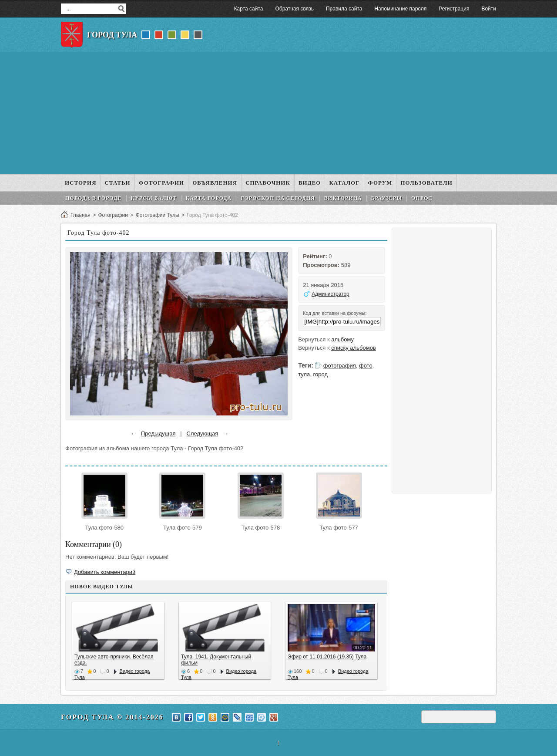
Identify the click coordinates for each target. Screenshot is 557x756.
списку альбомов (354, 348)
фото (366, 366)
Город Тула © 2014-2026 (112, 717)
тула (304, 374)
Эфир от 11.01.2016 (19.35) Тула (327, 657)
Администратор (331, 294)
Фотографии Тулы (158, 215)
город (320, 374)
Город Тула (112, 35)
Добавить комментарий (105, 572)
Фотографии (113, 215)
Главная (81, 215)
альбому (342, 339)
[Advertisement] (278, 113)
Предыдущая (158, 434)
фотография (340, 366)
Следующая (203, 434)
